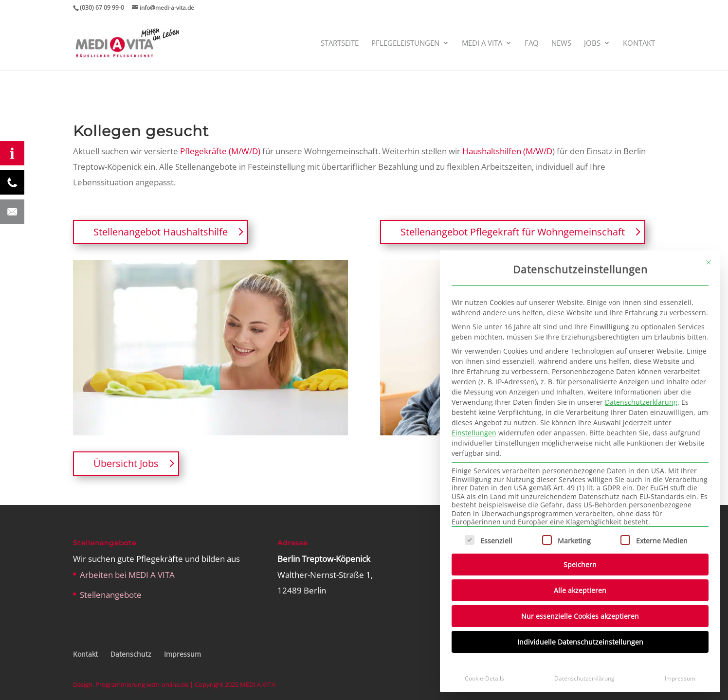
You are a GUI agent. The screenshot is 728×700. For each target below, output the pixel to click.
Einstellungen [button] (474, 433)
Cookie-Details (484, 678)
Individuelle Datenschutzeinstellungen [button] (580, 642)
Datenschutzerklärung (641, 402)
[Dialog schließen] (709, 262)
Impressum (680, 678)
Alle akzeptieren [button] (580, 590)
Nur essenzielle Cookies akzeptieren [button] (580, 616)
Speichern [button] (580, 565)
